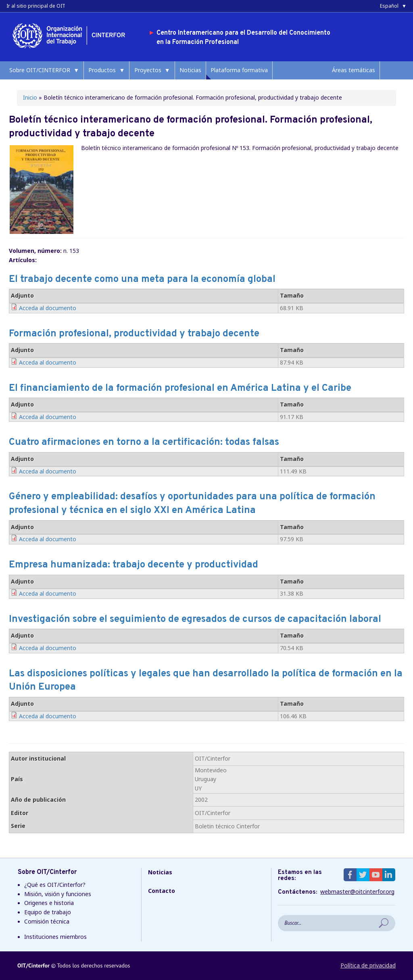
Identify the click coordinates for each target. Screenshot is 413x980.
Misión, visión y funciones (58, 894)
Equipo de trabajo (48, 912)
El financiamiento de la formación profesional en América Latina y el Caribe (180, 388)
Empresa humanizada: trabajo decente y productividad (133, 565)
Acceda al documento (48, 308)
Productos (102, 70)
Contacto (162, 891)
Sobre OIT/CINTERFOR (40, 70)
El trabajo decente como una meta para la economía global (142, 279)
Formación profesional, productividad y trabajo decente (134, 334)
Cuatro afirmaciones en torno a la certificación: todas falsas (144, 442)
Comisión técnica (47, 921)
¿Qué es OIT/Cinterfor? (55, 885)
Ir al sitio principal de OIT (36, 6)
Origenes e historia (49, 903)
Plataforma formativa (239, 70)
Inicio (30, 97)
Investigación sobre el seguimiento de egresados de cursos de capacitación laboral (195, 619)
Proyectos (148, 70)
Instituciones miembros (55, 937)
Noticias (190, 70)
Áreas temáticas (354, 70)
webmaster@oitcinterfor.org (357, 892)
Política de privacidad (368, 965)
